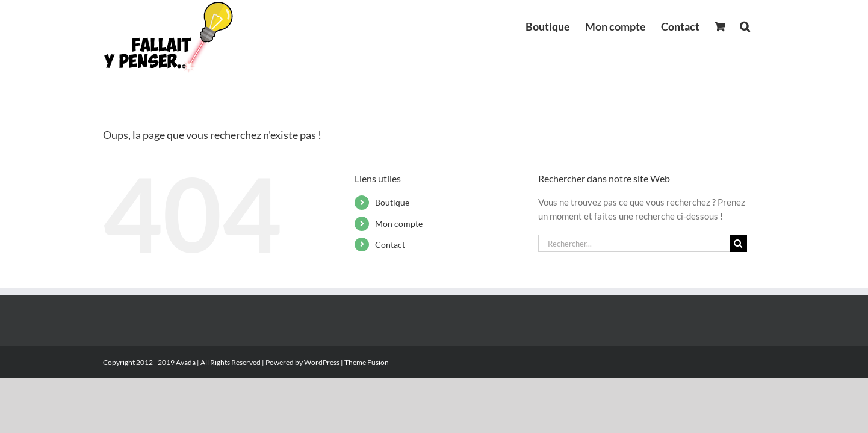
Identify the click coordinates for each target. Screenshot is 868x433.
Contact (390, 244)
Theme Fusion (367, 362)
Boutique (392, 202)
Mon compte (399, 223)
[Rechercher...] (634, 243)
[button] (760, 25)
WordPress (322, 362)
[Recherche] (738, 243)
